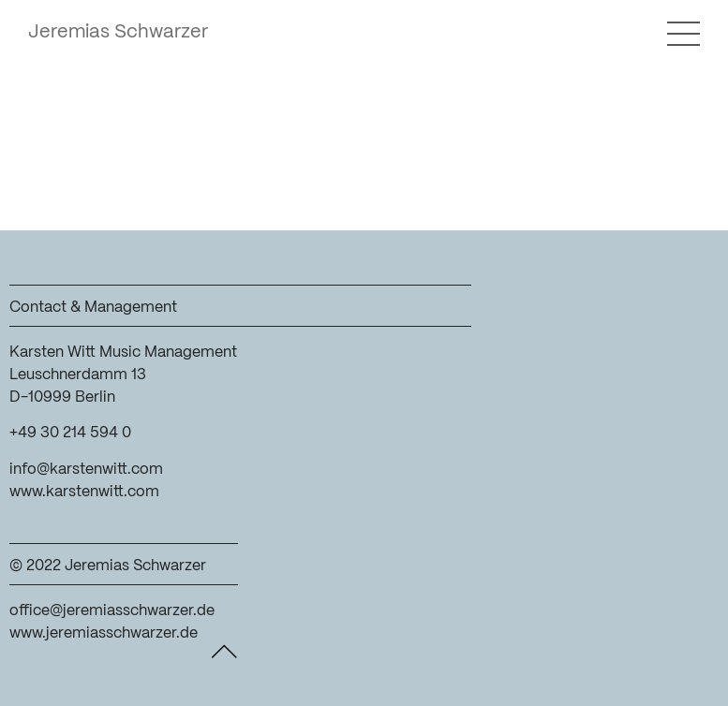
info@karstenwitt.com (86, 470)
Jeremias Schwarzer (118, 32)
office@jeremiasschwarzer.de (112, 611)
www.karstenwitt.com (84, 492)
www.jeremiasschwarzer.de (104, 633)
